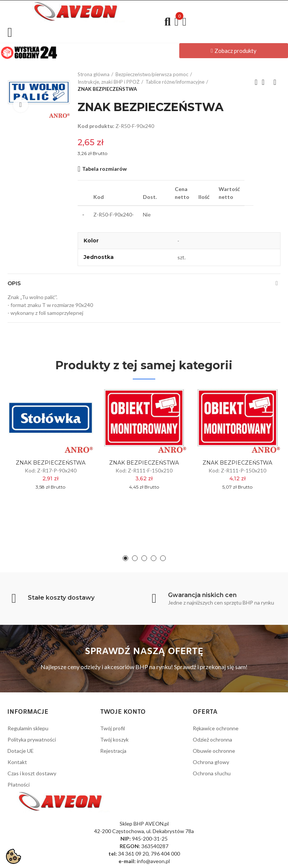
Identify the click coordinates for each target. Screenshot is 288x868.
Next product (275, 82)
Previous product (256, 82)
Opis (14, 283)
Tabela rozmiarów (104, 169)
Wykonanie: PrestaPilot (253, 858)
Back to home (265, 82)
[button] (234, 51)
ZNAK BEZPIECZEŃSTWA (51, 463)
